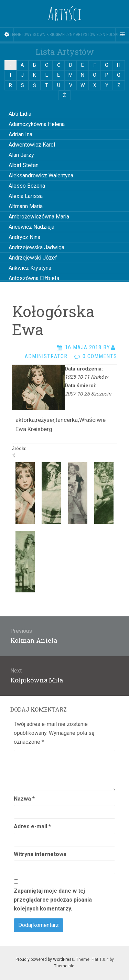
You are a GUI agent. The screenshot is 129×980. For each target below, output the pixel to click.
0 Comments (100, 356)
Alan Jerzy (21, 155)
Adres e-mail (32, 826)
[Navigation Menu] (122, 35)
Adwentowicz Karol (32, 145)
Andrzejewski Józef (33, 258)
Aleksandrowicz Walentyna (41, 175)
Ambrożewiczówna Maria (39, 217)
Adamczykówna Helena (37, 124)
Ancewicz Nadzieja (31, 227)
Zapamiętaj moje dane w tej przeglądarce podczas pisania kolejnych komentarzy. (53, 900)
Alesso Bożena (27, 186)
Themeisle (64, 966)
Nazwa (24, 799)
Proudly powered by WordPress (45, 959)
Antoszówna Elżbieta (34, 278)
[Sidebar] (7, 35)
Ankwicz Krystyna (30, 268)
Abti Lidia (20, 114)
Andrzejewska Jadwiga (36, 247)
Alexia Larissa (26, 196)
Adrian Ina (20, 134)
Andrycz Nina (24, 237)
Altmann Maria (26, 206)
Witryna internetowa (40, 854)
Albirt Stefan (24, 165)
